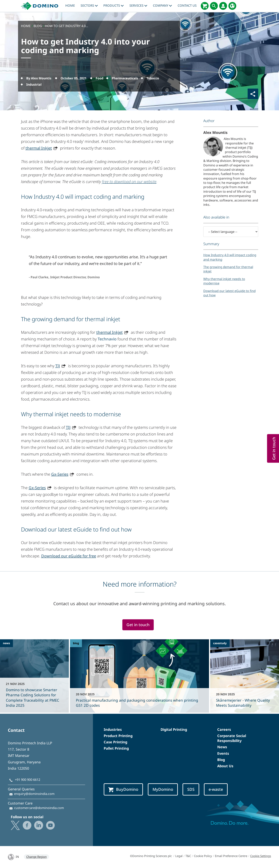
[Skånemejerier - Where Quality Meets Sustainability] (245, 676)
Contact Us (187, 5)
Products (114, 5)
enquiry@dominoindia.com (34, 794)
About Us (225, 766)
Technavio (107, 339)
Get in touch (138, 625)
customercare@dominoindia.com (39, 808)
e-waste (216, 789)
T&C (188, 856)
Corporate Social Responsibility (232, 738)
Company (162, 5)
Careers (224, 729)
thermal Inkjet (39, 148)
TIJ (58, 366)
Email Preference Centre (231, 856)
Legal (179, 856)
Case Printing (115, 742)
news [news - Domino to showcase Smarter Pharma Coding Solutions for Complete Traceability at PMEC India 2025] (6, 643)
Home (70, 5)
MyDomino (163, 789)
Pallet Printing (116, 748)
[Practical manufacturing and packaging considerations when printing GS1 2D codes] (139, 676)
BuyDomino (123, 789)
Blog (221, 760)
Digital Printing (174, 729)
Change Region (36, 857)
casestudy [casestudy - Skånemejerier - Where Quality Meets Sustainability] (220, 643)
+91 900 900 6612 (28, 780)
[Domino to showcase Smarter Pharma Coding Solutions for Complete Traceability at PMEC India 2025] (34, 676)
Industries (113, 729)
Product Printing (118, 736)
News (222, 747)
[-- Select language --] (231, 232)
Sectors (89, 5)
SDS (191, 789)
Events (223, 753)
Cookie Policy (203, 856)
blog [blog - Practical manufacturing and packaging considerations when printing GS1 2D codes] (76, 643)
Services (138, 5)
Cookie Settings (261, 856)
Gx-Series (60, 474)
